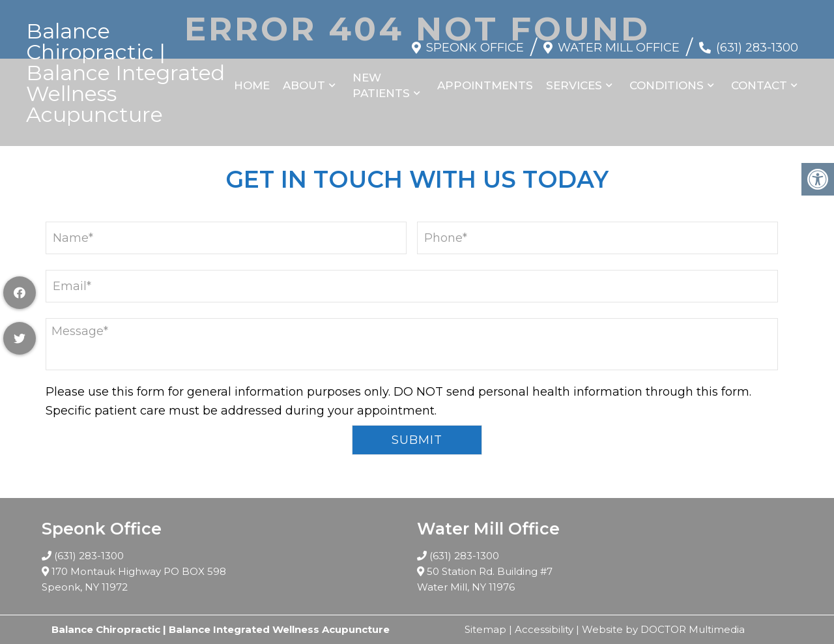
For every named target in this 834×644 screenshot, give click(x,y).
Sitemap (485, 629)
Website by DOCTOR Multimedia (663, 629)
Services (574, 85)
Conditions (667, 85)
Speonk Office (475, 48)
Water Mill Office (619, 48)
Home (252, 85)
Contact (759, 85)
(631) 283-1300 (757, 48)
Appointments (485, 85)
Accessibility (544, 629)
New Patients (381, 85)
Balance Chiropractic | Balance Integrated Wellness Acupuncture (125, 73)
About (304, 85)
